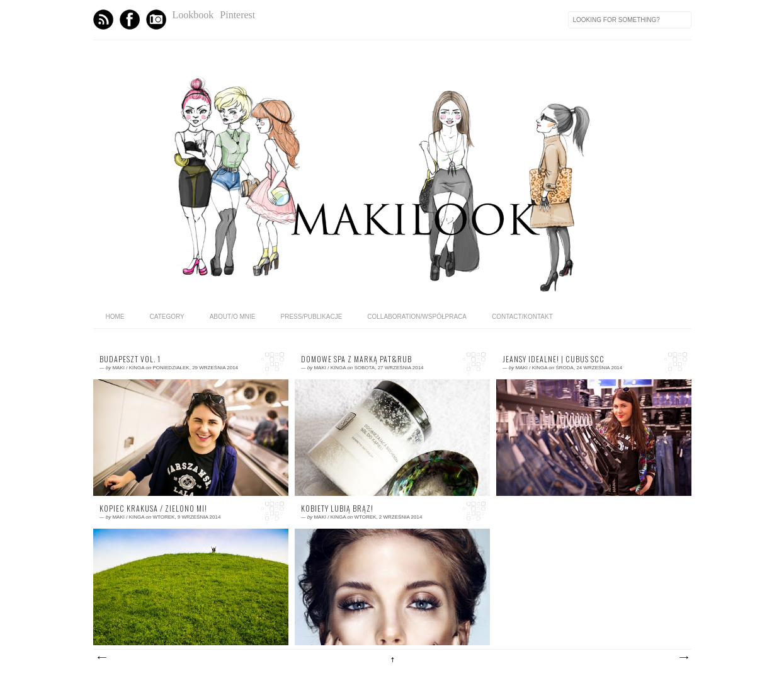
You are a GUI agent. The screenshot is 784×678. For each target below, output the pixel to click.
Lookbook (193, 15)
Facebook (130, 20)
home (115, 317)
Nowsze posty (101, 658)
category (167, 317)
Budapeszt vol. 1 (130, 359)
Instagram (156, 20)
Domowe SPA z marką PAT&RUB (356, 359)
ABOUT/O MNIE (233, 317)
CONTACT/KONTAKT (522, 317)
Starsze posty (683, 658)
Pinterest (237, 15)
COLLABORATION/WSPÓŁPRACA (417, 317)
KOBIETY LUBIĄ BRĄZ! (337, 508)
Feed (103, 20)
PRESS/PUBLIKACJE (312, 317)
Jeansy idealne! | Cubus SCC (554, 359)
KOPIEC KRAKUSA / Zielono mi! (153, 508)
